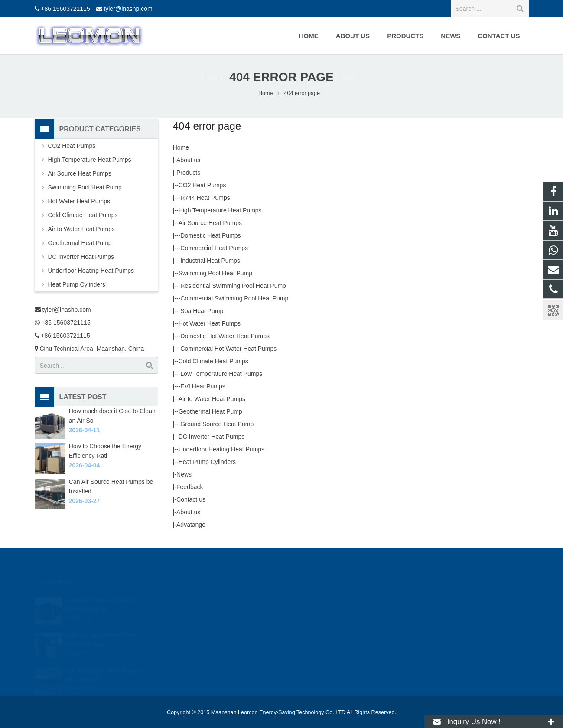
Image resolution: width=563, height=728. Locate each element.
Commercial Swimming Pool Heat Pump (234, 298)
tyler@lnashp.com (128, 9)
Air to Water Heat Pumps (212, 399)
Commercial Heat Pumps (214, 248)
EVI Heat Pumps (203, 386)
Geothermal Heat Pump (210, 411)
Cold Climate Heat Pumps (213, 361)
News (184, 474)
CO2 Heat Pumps (202, 185)
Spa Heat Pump (202, 311)
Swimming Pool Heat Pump (215, 273)
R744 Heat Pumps (205, 198)
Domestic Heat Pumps (210, 235)
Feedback (190, 487)
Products (188, 173)
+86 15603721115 (65, 9)
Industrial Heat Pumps (210, 261)
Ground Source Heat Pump (217, 424)
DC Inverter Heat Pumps (212, 437)
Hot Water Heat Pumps (210, 323)
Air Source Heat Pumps (210, 223)
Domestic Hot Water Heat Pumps (225, 336)
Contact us (191, 499)
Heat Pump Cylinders (207, 462)
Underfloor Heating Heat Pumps (221, 449)
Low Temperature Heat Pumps (221, 374)
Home (181, 147)
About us (188, 160)
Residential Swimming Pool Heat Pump (233, 286)
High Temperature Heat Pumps (220, 210)
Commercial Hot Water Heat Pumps (228, 349)
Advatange (191, 525)
